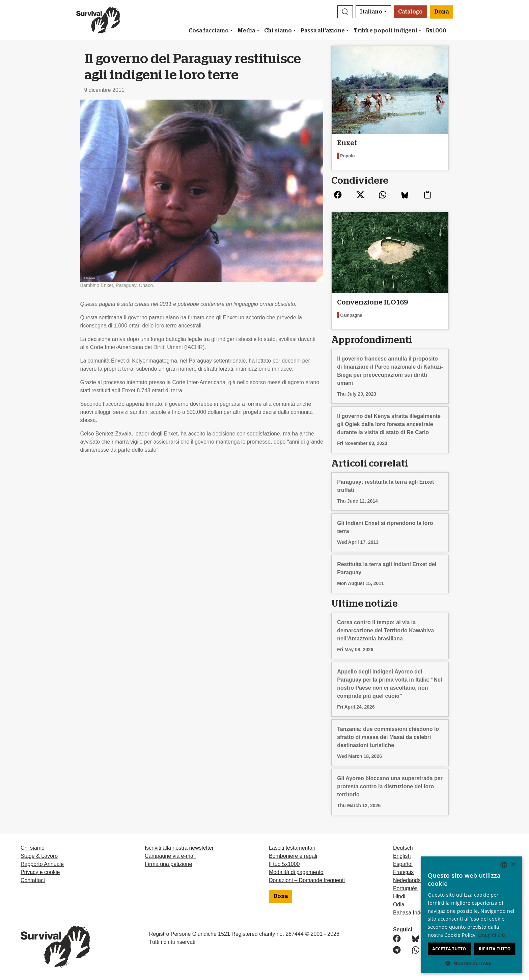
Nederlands (407, 880)
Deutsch (403, 848)
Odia (399, 905)
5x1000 (436, 31)
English (402, 856)
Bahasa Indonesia (415, 913)
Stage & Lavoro (39, 856)
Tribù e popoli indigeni (386, 31)
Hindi (399, 896)
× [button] (513, 865)
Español (403, 864)
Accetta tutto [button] (449, 949)
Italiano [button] (371, 12)
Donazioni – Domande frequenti (307, 880)
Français (403, 872)
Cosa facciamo (209, 31)
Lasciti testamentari (292, 848)
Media (246, 31)
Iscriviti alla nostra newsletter (179, 848)
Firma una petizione (169, 864)
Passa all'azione (323, 31)
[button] (345, 12)
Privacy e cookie (40, 872)
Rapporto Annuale (42, 864)
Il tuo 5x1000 (284, 864)
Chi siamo (278, 31)
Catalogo (410, 12)
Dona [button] (441, 12)
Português (405, 888)
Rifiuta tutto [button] (495, 949)
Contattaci (33, 880)
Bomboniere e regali (293, 856)
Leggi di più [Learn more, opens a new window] (492, 935)
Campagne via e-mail (170, 856)
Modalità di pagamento (296, 872)
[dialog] (472, 915)
